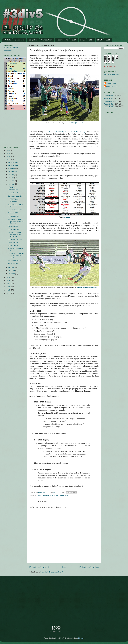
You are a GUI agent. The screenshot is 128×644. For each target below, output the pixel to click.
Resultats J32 (13, 264)
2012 (9, 290)
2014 (9, 284)
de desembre (13, 162)
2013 (9, 287)
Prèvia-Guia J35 (14, 216)
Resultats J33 (13, 242)
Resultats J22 (109, 107)
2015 (9, 281)
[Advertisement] (11, 128)
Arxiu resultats (62, 40)
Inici (64, 567)
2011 (9, 293)
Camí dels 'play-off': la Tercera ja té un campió (16, 255)
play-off (61, 496)
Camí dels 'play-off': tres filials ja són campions (15, 234)
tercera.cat (66, 217)
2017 (9, 160)
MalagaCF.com (77, 123)
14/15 (83, 40)
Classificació (20, 40)
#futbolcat (46, 496)
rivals (67, 496)
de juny (11, 181)
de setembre (13, 172)
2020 (9, 150)
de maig (12, 184)
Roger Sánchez (44, 492)
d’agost (11, 175)
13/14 (91, 40)
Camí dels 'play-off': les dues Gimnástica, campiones (15, 199)
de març (12, 267)
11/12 (108, 40)
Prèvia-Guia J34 (14, 229)
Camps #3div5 (47, 40)
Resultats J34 (13, 226)
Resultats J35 (13, 213)
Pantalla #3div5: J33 (15, 239)
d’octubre (12, 168)
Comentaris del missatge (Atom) (52, 572)
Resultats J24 (109, 101)
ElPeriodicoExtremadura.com (87, 288)
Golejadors (33, 40)
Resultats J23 (109, 104)
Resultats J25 (109, 98)
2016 (9, 278)
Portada (8, 40)
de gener (12, 274)
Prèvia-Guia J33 (14, 245)
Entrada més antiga (89, 567)
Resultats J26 (109, 96)
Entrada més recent (39, 567)
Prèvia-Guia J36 (14, 193)
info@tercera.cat (110, 66)
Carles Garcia (111, 83)
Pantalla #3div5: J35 (15, 210)
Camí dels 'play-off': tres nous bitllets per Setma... (16, 221)
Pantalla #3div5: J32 (15, 260)
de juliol (11, 178)
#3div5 (39, 496)
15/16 (74, 40)
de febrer (12, 271)
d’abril (11, 187)
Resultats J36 (13, 190)
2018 (9, 156)
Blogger (81, 638)
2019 (9, 153)
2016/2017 (54, 496)
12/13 (100, 40)
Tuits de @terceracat (111, 74)
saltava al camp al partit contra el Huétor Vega (67, 132)
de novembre (13, 165)
